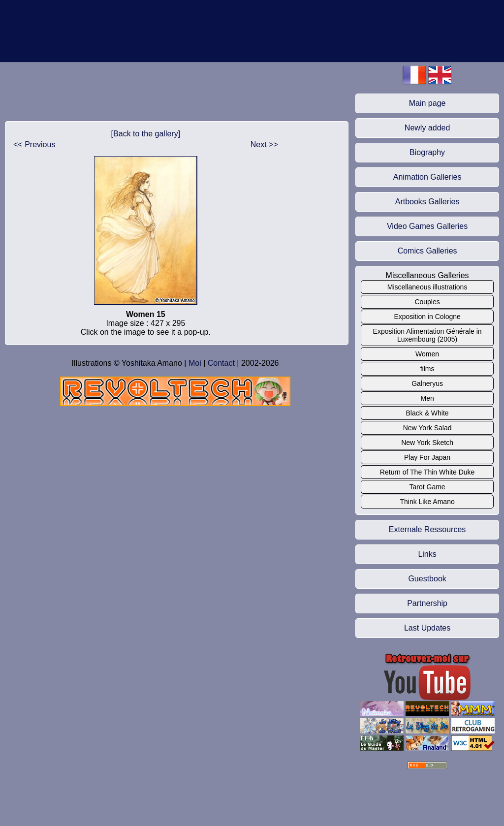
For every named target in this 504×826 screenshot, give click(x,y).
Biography (427, 152)
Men (427, 398)
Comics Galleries (427, 251)
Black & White (427, 413)
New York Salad (427, 428)
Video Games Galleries (427, 226)
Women (427, 354)
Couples (427, 302)
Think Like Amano (427, 502)
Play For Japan (427, 457)
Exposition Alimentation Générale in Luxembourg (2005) (427, 335)
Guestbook (427, 579)
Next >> (264, 144)
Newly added (427, 128)
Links (427, 554)
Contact (221, 363)
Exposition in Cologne (427, 317)
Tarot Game (427, 487)
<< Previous (34, 144)
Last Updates (427, 628)
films (427, 369)
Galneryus (427, 383)
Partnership (427, 603)
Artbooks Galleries (427, 202)
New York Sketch (427, 443)
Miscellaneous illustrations (427, 287)
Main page (427, 103)
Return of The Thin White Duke (427, 472)
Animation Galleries (427, 177)
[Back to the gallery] (146, 134)
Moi (195, 363)
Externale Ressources (427, 529)
